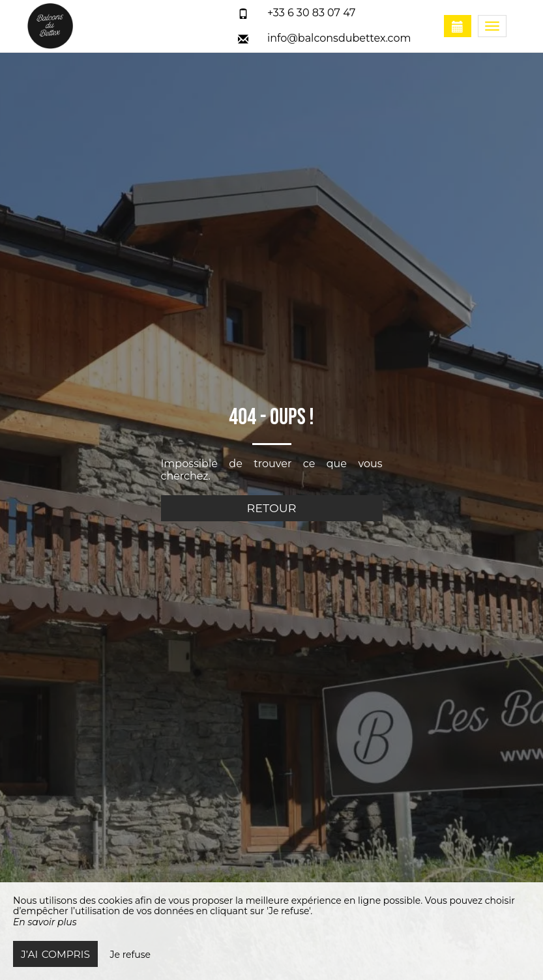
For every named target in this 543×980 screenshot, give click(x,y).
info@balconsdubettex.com (339, 38)
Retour (272, 508)
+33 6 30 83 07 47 (312, 13)
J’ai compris (55, 954)
